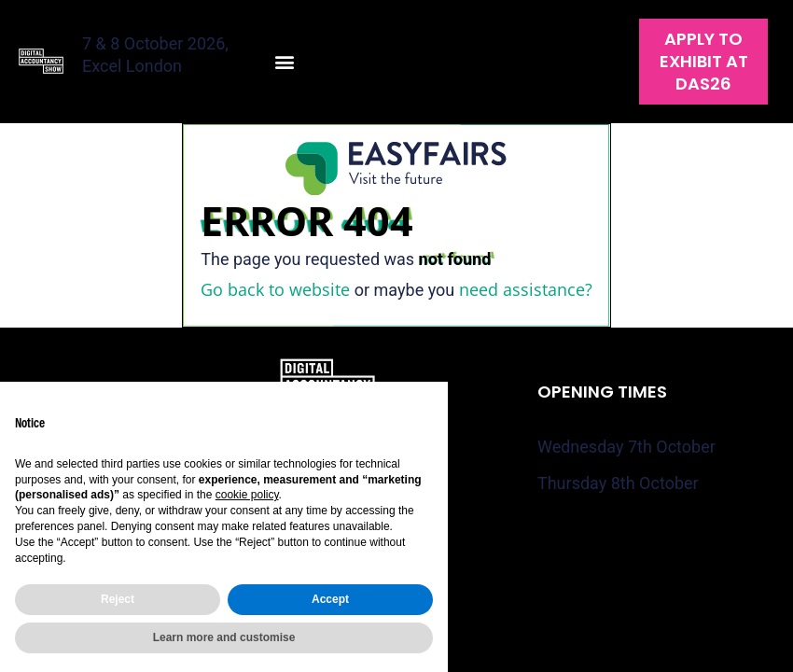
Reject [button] (118, 599)
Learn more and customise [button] (224, 637)
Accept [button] (330, 599)
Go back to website (275, 289)
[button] (285, 62)
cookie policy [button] (247, 495)
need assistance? (526, 289)
